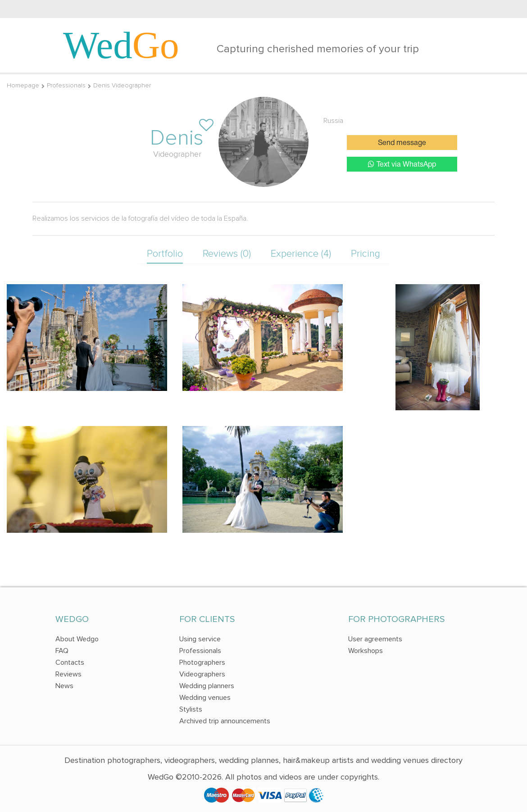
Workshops (366, 651)
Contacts (70, 662)
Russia (333, 121)
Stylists (191, 709)
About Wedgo (77, 639)
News (64, 686)
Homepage (23, 85)
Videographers (202, 674)
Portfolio (165, 254)
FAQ (62, 651)
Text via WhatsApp (402, 164)
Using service (200, 639)
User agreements (375, 639)
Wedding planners (207, 686)
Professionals (66, 85)
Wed (121, 45)
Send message (402, 143)
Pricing (366, 254)
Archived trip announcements (225, 721)
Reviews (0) (227, 254)
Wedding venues (205, 698)
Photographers (202, 662)
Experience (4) (301, 254)
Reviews (68, 674)
